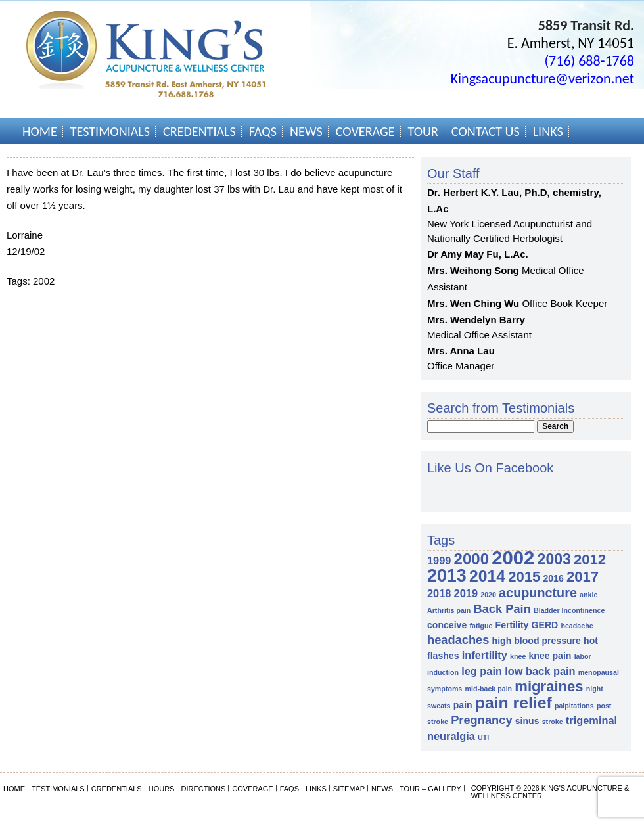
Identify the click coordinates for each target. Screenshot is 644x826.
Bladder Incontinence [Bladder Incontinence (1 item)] (569, 610)
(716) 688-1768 (589, 61)
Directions (203, 789)
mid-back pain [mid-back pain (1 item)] (488, 689)
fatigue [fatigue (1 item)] (481, 626)
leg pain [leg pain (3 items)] (482, 671)
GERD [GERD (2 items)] (545, 625)
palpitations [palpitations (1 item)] (574, 706)
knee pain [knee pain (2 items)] (550, 656)
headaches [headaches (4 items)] (458, 640)
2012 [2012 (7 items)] (590, 560)
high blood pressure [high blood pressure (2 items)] (537, 641)
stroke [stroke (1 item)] (553, 722)
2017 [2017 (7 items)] (583, 577)
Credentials (199, 131)
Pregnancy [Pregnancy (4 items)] (481, 720)
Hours (162, 789)
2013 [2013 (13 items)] (447, 576)
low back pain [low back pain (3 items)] (540, 671)
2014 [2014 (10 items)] (487, 576)
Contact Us (486, 131)
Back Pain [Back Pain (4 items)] (502, 609)
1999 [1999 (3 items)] (439, 561)
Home (40, 131)
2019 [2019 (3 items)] (466, 593)
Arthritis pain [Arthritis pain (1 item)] (449, 610)
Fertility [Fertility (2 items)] (512, 625)
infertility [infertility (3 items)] (485, 655)
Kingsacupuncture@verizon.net (542, 79)
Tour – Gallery (430, 789)
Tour (423, 131)
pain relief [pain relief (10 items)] (514, 703)
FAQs (263, 131)
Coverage (365, 131)
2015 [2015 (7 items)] (524, 577)
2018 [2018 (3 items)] (439, 593)
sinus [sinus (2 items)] (527, 721)
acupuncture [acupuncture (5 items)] (538, 593)
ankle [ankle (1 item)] (588, 595)
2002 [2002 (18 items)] (513, 558)
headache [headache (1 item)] (577, 626)
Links (548, 131)
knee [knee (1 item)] (518, 656)
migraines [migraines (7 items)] (549, 686)
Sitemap (349, 789)
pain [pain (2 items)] (463, 705)
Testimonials (110, 131)
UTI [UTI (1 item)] (483, 737)
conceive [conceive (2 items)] (447, 625)
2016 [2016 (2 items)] (553, 578)
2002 (44, 281)
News (306, 131)
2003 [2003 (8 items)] (554, 559)
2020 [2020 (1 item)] (488, 595)
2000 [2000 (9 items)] (471, 559)
